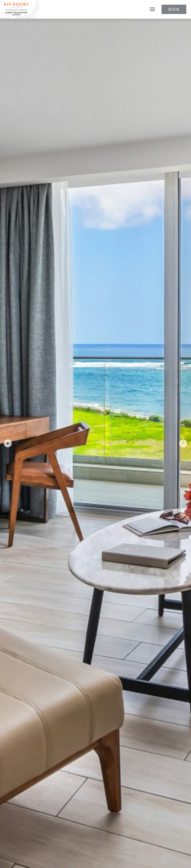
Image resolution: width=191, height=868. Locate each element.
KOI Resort (16, 9)
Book (174, 10)
